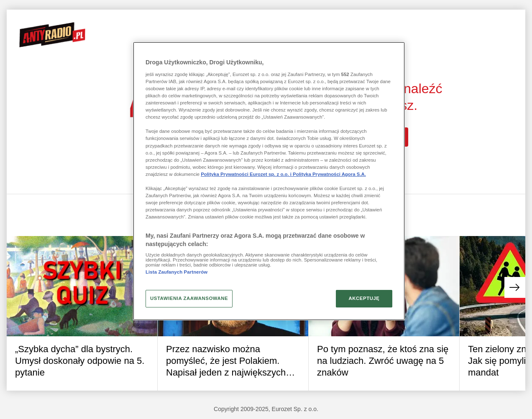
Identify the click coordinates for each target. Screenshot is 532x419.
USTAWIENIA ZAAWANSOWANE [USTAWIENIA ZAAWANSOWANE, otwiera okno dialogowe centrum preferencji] (189, 298)
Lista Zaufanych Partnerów (176, 272)
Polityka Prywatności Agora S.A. (329, 174)
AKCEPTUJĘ (364, 298)
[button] (515, 287)
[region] (269, 181)
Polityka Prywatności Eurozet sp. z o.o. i (247, 174)
